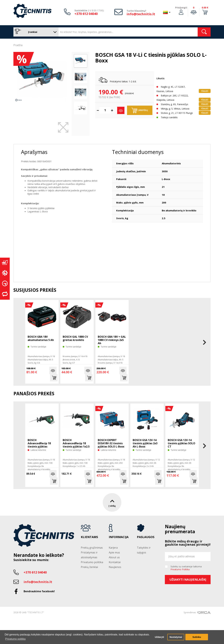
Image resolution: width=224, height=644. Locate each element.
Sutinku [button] (197, 637)
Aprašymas (34, 152)
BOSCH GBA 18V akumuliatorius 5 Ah (41, 338)
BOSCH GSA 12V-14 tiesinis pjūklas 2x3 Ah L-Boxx (145, 443)
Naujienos (115, 567)
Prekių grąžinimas (92, 548)
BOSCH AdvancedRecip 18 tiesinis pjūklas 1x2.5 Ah (76, 445)
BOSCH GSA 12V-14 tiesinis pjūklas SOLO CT (181, 443)
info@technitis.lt (141, 14)
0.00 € (205, 8)
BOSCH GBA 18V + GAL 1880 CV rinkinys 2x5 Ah (112, 340)
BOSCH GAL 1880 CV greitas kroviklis (75, 338)
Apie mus (114, 552)
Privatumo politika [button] (15, 639)
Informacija (119, 537)
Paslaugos (146, 537)
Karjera (113, 548)
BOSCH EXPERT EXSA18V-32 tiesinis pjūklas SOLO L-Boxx (111, 443)
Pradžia (18, 45)
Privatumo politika (92, 562)
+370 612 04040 (86, 14)
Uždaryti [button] (159, 637)
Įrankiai (35, 32)
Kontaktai (115, 562)
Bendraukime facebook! (39, 591)
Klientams (89, 537)
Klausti (205, 91)
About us (114, 557)
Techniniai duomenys (138, 152)
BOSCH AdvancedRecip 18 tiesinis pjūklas (39, 443)
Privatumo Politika (180, 569)
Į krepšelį (140, 110)
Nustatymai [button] (176, 637)
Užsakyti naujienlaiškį (188, 579)
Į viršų (112, 502)
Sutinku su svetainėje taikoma (186, 568)
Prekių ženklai (89, 567)
